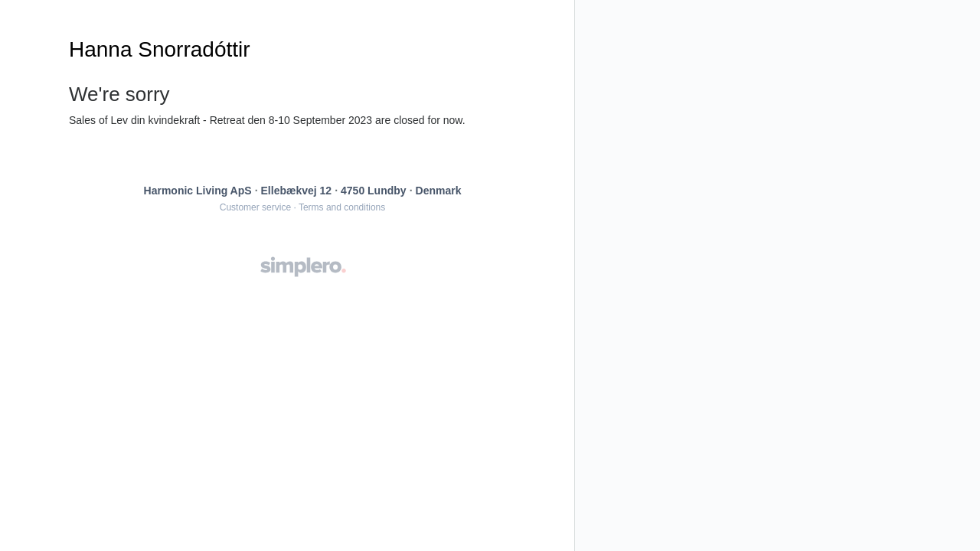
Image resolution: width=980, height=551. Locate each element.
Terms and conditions (342, 207)
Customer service (255, 207)
